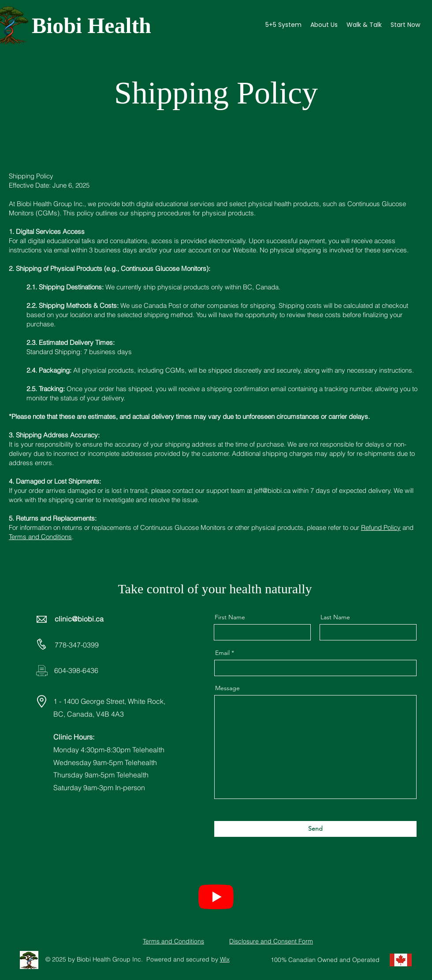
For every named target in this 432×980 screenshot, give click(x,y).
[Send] (315, 829)
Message (227, 688)
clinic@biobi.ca (79, 619)
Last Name (335, 617)
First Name (230, 617)
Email (222, 653)
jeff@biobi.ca (272, 490)
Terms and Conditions (40, 537)
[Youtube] (216, 896)
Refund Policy (381, 527)
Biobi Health (91, 26)
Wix (225, 959)
